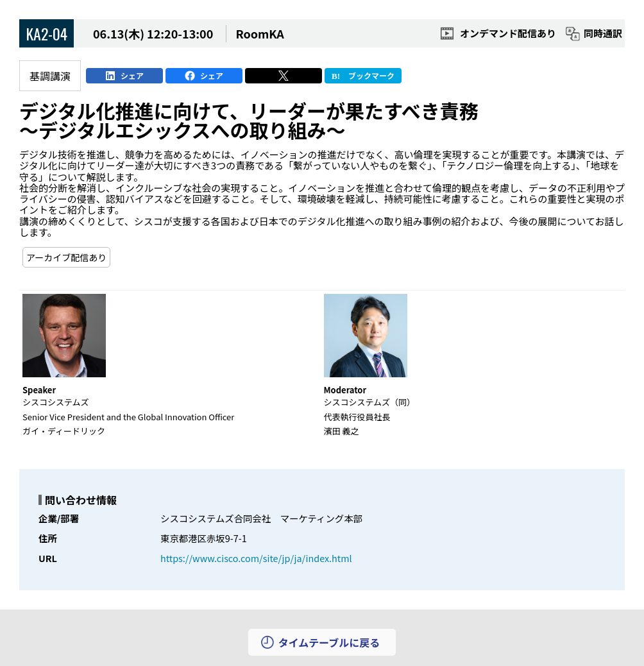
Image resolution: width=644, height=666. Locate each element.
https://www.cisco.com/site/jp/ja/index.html (256, 558)
